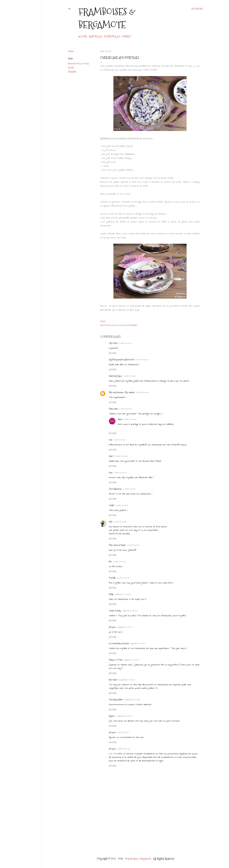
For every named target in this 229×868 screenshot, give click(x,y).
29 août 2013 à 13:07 (125, 343)
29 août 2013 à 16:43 (130, 419)
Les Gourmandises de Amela (119, 643)
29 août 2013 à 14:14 (129, 376)
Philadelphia (72, 72)
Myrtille (71, 68)
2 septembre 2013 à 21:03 (125, 627)
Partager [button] (71, 51)
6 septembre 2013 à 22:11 (131, 660)
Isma (111, 473)
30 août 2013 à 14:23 (122, 505)
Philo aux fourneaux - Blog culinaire (122, 392)
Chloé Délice (113, 343)
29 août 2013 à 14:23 (142, 393)
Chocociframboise (115, 489)
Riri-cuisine (113, 680)
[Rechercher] (197, 9)
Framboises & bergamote (107, 18)
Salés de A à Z (96, 37)
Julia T (111, 456)
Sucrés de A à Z (112, 37)
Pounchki (112, 578)
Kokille (111, 594)
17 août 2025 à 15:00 (123, 733)
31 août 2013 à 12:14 (123, 578)
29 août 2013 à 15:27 (125, 409)
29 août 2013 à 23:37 (120, 473)
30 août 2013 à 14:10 (129, 489)
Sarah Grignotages (115, 376)
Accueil (83, 37)
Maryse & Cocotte (116, 660)
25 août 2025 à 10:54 (123, 749)
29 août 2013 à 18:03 (120, 440)
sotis (111, 440)
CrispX (111, 505)
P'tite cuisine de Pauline (117, 545)
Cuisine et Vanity (115, 611)
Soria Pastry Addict (116, 700)
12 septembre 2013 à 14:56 (127, 680)
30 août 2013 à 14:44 (120, 522)
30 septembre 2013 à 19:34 (124, 716)
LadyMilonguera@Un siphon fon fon (122, 360)
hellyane (112, 716)
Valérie (120, 419)
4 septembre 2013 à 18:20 (138, 644)
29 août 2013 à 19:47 (121, 456)
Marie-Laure (113, 409)
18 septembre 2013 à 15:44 (132, 700)
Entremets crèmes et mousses (79, 63)
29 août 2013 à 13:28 (142, 360)
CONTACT (126, 37)
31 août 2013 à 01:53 (119, 562)
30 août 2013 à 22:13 (133, 545)
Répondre (113, 353)
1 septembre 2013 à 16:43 (123, 594)
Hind (111, 522)
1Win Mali (113, 754)
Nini (110, 562)
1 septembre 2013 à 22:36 (130, 611)
